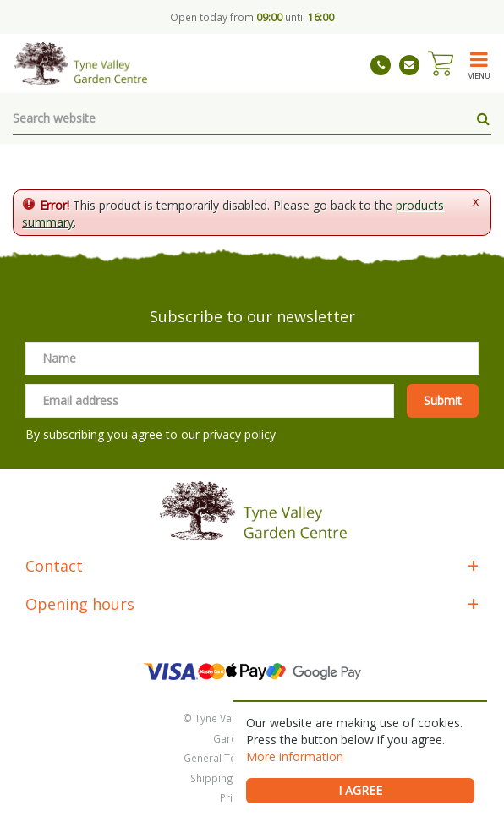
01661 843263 (381, 65)
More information (295, 756)
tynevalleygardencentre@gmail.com (409, 65)
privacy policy (239, 434)
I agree (360, 790)
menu (479, 75)
